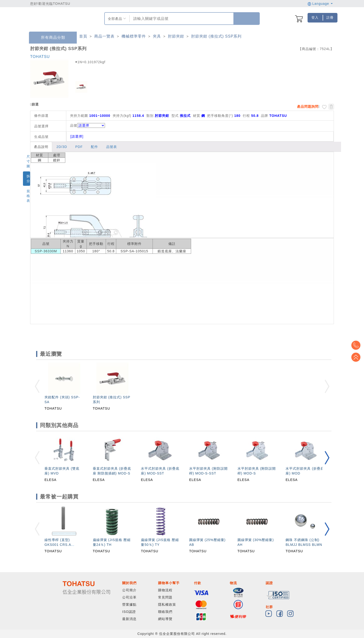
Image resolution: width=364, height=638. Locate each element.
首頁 (83, 36)
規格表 (28, 196)
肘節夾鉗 (176, 36)
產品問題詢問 (308, 107)
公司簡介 (129, 590)
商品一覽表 (104, 36)
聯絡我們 (165, 612)
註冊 (330, 17)
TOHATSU (40, 57)
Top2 (357, 345)
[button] (327, 458)
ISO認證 (129, 612)
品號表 (112, 147)
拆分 (28, 179)
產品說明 (41, 147)
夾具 (157, 36)
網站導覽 (165, 619)
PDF (79, 147)
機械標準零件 (134, 36)
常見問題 (165, 597)
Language (320, 4)
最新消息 (129, 619)
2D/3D (62, 147)
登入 (315, 17)
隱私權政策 (167, 604)
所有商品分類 (50, 38)
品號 (88, 125)
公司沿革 (129, 597)
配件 (94, 147)
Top (357, 357)
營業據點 (129, 604)
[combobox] (181, 19)
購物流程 (165, 590)
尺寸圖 (28, 161)
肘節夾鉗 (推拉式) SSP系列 (216, 36)
